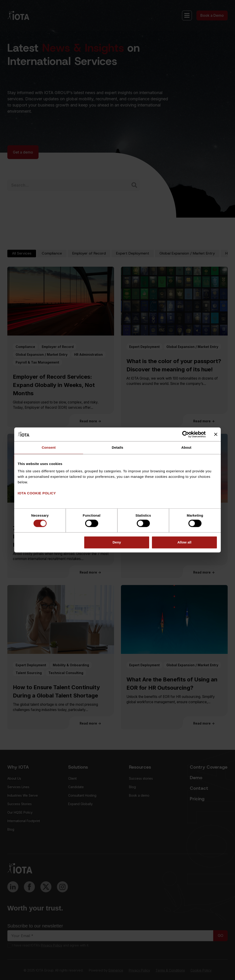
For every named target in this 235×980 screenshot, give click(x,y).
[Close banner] (216, 434)
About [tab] (186, 447)
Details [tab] (117, 447)
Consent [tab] (49, 447)
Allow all (184, 542)
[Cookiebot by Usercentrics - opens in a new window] (186, 434)
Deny (117, 542)
